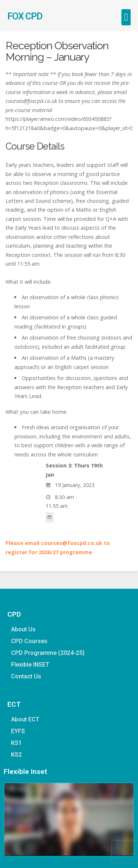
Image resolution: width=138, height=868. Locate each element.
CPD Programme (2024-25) (48, 653)
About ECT (25, 719)
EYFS (18, 731)
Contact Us (26, 676)
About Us (23, 629)
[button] (126, 17)
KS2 (16, 755)
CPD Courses (29, 641)
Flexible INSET (30, 665)
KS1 (16, 743)
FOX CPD (25, 16)
